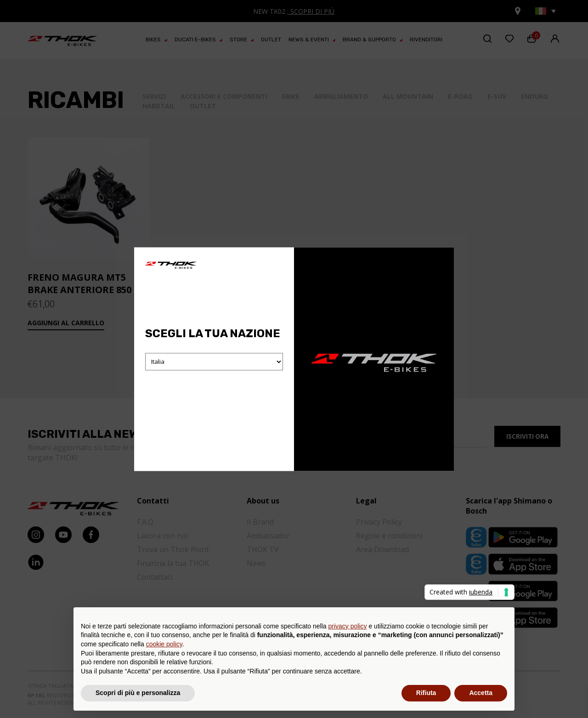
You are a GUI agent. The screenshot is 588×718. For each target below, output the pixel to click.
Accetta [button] (481, 693)
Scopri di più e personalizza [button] (138, 693)
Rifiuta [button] (426, 693)
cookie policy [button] (164, 644)
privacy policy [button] (348, 626)
